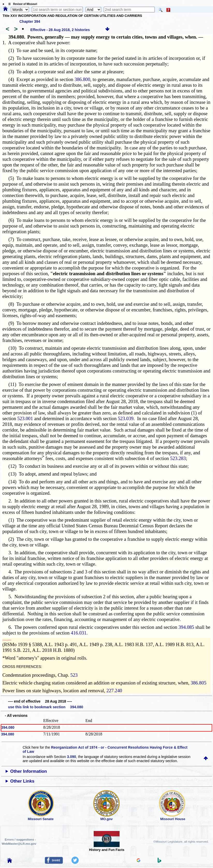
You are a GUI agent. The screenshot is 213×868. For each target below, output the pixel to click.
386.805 (199, 683)
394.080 (8, 727)
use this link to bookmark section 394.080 (46, 707)
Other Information (29, 771)
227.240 (114, 691)
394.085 (186, 627)
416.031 (79, 633)
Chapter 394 (30, 21)
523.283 (178, 458)
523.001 (25, 418)
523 (74, 675)
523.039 (126, 418)
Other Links (22, 781)
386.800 (82, 79)
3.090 (72, 757)
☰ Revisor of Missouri (21, 4)
